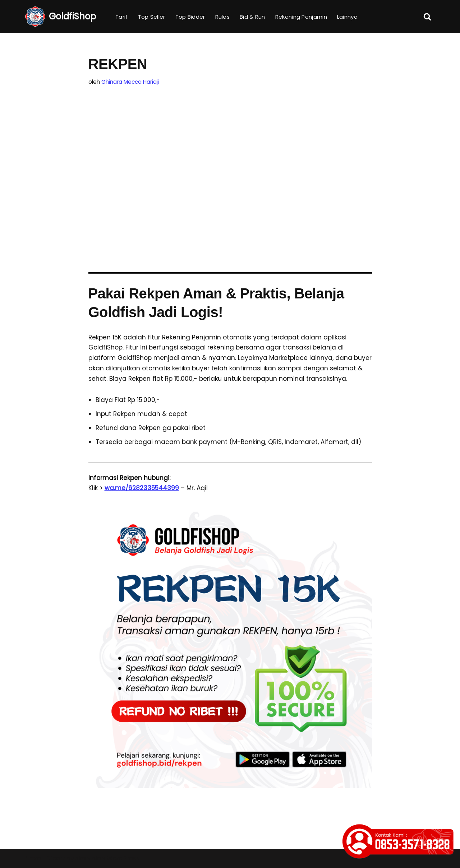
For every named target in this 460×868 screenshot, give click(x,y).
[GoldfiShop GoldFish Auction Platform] (61, 17)
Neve (33, 858)
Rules (223, 17)
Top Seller (152, 17)
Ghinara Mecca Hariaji (130, 82)
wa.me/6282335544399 (142, 488)
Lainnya (347, 17)
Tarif (122, 17)
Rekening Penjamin (301, 17)
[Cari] (427, 17)
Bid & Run (252, 17)
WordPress (123, 858)
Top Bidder (190, 17)
